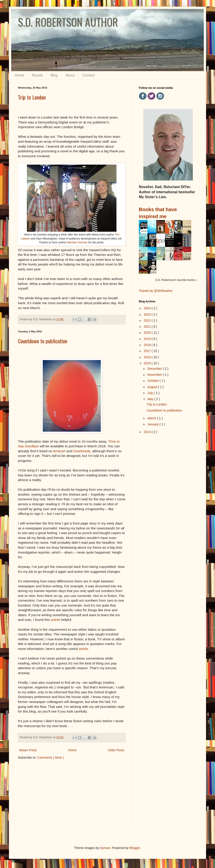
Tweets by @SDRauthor (156, 291)
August (153, 387)
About (70, 75)
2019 (148, 339)
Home (20, 75)
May (151, 399)
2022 (148, 320)
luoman (105, 848)
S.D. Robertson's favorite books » (176, 280)
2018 (148, 345)
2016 (148, 357)
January (153, 424)
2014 (148, 432)
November (155, 375)
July (151, 393)
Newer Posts (28, 750)
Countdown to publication (43, 341)
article (55, 620)
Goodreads (82, 451)
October (153, 381)
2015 (148, 363)
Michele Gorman (77, 242)
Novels (38, 75)
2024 (148, 308)
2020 (148, 333)
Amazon (59, 451)
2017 (148, 351)
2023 (148, 314)
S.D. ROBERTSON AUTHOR (68, 22)
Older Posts (116, 750)
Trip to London (32, 97)
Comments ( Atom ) (51, 758)
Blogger (135, 848)
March (152, 418)
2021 (148, 327)
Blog (54, 75)
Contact (88, 75)
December (155, 369)
